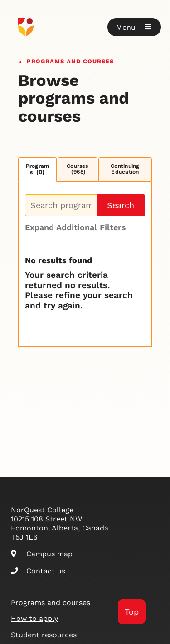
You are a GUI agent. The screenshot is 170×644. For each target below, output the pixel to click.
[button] (134, 27)
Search (121, 205)
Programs (38, 169)
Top (132, 612)
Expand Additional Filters (75, 227)
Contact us (38, 571)
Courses (78, 169)
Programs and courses (70, 60)
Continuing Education (125, 169)
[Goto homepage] (85, 27)
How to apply (34, 618)
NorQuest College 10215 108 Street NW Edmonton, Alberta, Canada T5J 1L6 (60, 523)
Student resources (44, 635)
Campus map (42, 554)
